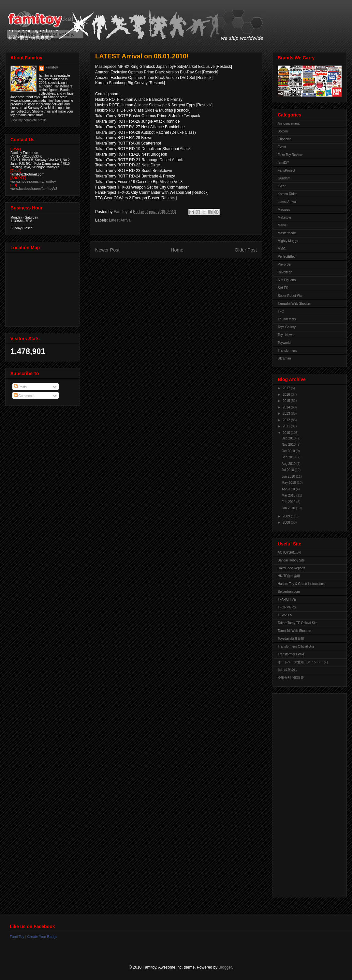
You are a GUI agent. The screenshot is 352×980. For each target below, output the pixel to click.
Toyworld (284, 343)
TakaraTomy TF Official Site (298, 623)
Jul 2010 (288, 470)
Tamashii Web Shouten (294, 304)
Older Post (246, 250)
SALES (283, 288)
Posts (20, 387)
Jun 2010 (289, 476)
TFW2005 (285, 615)
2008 (287, 522)
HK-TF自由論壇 (289, 576)
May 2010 (289, 483)
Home (177, 250)
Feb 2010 (289, 502)
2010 (287, 433)
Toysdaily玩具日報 (291, 639)
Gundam (284, 178)
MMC (282, 249)
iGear (282, 186)
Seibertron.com (289, 592)
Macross (284, 210)
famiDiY (283, 163)
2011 (287, 426)
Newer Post (107, 250)
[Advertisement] (304, 794)
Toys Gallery (287, 327)
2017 (287, 388)
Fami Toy (17, 937)
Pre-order (285, 264)
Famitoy (52, 67)
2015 (287, 401)
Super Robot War (290, 296)
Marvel (283, 225)
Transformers (287, 351)
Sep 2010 (289, 457)
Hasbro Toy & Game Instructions (301, 584)
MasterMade (287, 233)
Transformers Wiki (291, 654)
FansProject (286, 170)
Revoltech (285, 272)
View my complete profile (29, 120)
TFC (281, 311)
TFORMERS (287, 607)
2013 (287, 413)
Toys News (286, 335)
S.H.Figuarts (287, 280)
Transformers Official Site (296, 646)
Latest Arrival (120, 220)
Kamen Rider (287, 194)
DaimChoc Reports (291, 568)
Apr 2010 (289, 489)
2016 (287, 395)
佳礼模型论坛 (287, 670)
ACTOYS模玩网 (289, 552)
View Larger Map (43, 288)
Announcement (289, 123)
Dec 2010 (289, 438)
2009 (287, 516)
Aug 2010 (289, 464)
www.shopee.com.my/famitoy (33, 182)
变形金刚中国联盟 (291, 678)
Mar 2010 (289, 495)
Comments (24, 396)
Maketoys (285, 217)
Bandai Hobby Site (291, 560)
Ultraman (284, 358)
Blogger (225, 967)
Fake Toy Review (290, 155)
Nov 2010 (289, 444)
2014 (287, 407)
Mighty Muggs (288, 241)
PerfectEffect (287, 257)
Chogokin (285, 139)
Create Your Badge (42, 937)
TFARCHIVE (287, 599)
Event (282, 147)
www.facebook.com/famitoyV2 (34, 189)
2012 (287, 420)
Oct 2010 (289, 451)
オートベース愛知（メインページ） (304, 662)
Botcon (283, 131)
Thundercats (287, 319)
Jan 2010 (289, 508)
